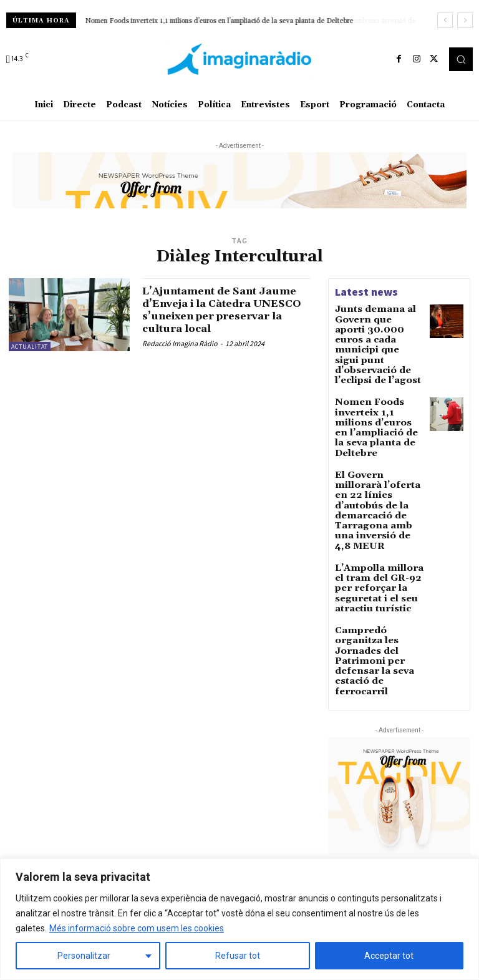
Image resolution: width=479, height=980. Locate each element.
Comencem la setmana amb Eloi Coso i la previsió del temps (402, 814)
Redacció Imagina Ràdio (180, 343)
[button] (461, 59)
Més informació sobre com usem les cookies (137, 928)
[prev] (445, 20)
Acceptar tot (389, 956)
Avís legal (143, 789)
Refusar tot (238, 956)
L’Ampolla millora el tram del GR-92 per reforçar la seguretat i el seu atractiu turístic (379, 502)
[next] (465, 20)
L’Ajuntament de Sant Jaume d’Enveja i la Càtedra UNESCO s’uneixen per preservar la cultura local (225, 309)
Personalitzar (84, 956)
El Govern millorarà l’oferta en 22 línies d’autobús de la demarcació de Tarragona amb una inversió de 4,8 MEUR (378, 447)
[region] (239, 919)
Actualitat (30, 347)
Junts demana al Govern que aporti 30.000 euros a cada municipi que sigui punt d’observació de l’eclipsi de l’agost (377, 330)
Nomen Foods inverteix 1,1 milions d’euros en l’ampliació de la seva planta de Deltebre (220, 21)
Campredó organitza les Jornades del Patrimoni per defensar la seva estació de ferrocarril (377, 551)
